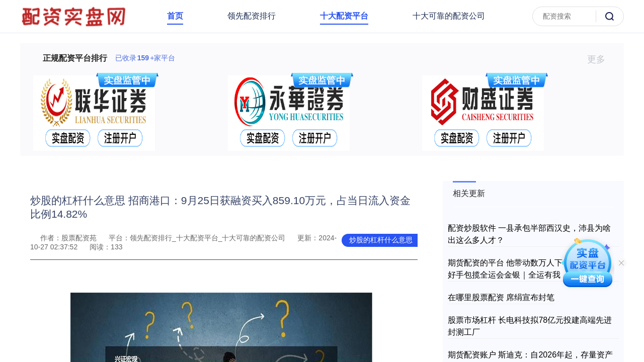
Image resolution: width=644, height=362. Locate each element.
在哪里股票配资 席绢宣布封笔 (501, 297)
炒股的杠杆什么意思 (381, 240)
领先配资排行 (252, 16)
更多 (600, 59)
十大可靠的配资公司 (449, 16)
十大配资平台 (344, 16)
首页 (175, 16)
